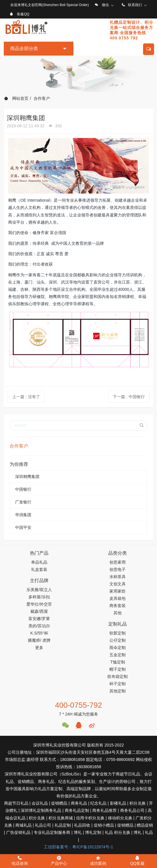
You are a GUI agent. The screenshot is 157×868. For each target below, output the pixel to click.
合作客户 (42, 98)
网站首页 (16, 98)
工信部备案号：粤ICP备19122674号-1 (78, 847)
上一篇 (26, 397)
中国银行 (23, 489)
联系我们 (135, 5)
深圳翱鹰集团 (27, 477)
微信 (105, 5)
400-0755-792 (79, 705)
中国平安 (23, 527)
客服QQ (23, 14)
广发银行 (23, 502)
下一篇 (129, 397)
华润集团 (23, 515)
